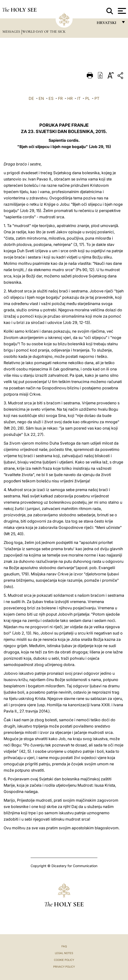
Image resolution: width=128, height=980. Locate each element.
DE (31, 98)
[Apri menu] (121, 11)
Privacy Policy (64, 967)
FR (60, 98)
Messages (12, 31)
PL (88, 98)
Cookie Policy (64, 960)
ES (51, 98)
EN (41, 98)
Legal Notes (64, 953)
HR (70, 98)
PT (97, 98)
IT (79, 98)
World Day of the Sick (44, 31)
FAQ (64, 946)
